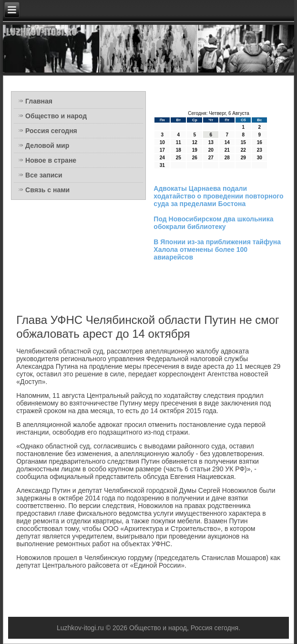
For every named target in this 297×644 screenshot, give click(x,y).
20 (211, 150)
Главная (39, 101)
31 (162, 165)
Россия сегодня (51, 131)
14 (227, 142)
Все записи (44, 175)
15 (243, 142)
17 (162, 150)
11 (179, 142)
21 (227, 150)
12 (195, 142)
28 (227, 158)
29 (243, 158)
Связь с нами (47, 190)
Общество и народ (56, 116)
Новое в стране (51, 160)
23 (260, 150)
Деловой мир (47, 145)
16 (260, 142)
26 (195, 158)
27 (211, 158)
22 (243, 150)
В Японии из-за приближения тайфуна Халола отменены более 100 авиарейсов (217, 249)
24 (162, 158)
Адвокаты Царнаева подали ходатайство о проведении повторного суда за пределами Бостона (218, 196)
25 (179, 158)
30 (260, 158)
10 (162, 142)
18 (179, 150)
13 (211, 142)
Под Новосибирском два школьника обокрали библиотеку (213, 223)
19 (195, 150)
